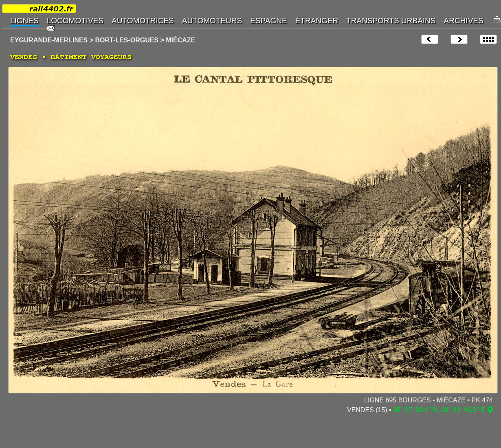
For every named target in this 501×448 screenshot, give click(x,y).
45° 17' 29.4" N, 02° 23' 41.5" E (439, 410)
